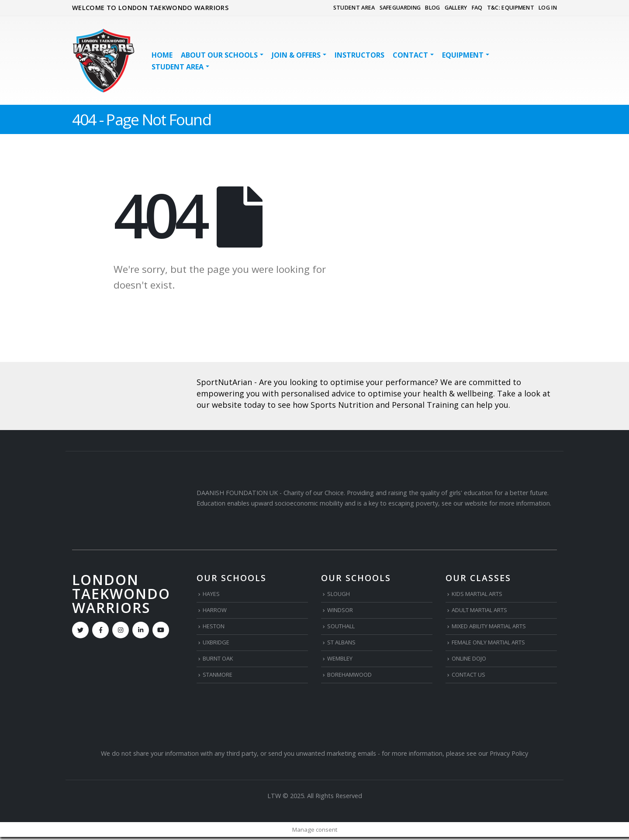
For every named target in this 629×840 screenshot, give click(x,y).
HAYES (212, 594)
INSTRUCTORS (359, 55)
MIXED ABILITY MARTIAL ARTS (497, 628)
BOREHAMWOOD (353, 677)
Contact (410, 55)
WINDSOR (342, 611)
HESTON (216, 628)
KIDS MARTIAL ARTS (482, 594)
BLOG (432, 8)
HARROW (216, 611)
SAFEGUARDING (400, 8)
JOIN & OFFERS (296, 55)
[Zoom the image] (128, 378)
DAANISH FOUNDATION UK (237, 493)
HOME (162, 55)
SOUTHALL (344, 628)
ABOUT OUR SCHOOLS (219, 55)
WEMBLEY (342, 661)
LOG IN (548, 8)
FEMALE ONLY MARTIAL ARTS (496, 644)
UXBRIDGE (218, 644)
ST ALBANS (344, 644)
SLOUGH (340, 594)
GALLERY (456, 8)
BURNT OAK (221, 661)
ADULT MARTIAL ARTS (485, 611)
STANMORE (220, 677)
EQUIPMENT (463, 55)
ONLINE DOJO (472, 661)
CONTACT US (472, 677)
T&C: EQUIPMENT (511, 8)
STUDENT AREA (354, 8)
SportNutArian (224, 382)
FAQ (477, 8)
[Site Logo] (103, 60)
